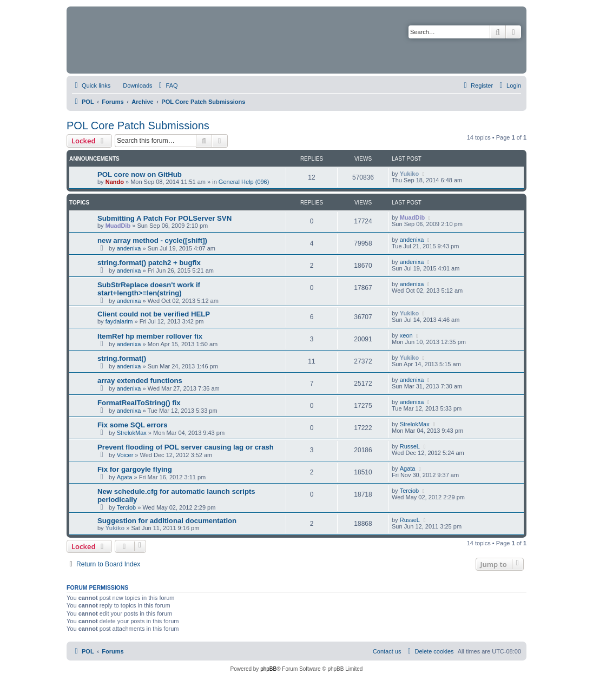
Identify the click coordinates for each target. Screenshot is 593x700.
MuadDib (118, 226)
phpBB (268, 669)
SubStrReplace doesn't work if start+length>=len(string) (149, 289)
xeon (406, 335)
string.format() (122, 358)
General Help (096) (244, 182)
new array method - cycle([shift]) (152, 240)
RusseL (410, 446)
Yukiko (409, 174)
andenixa (129, 248)
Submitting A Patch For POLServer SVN (164, 218)
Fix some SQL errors (133, 425)
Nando (115, 182)
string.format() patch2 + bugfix (149, 263)
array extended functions (140, 381)
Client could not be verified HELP (154, 314)
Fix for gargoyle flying (135, 469)
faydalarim (119, 321)
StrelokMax (132, 433)
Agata (125, 477)
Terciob (126, 507)
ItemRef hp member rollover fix (150, 336)
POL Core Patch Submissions (138, 126)
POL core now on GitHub (140, 174)
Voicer (125, 455)
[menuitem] (133, 85)
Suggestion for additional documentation (167, 521)
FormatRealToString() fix (139, 403)
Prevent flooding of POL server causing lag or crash (186, 447)
